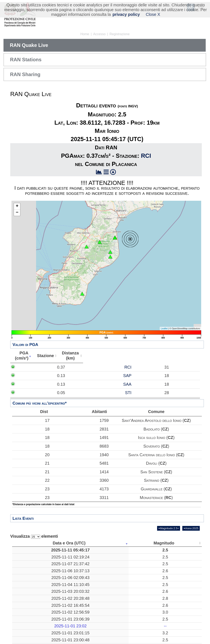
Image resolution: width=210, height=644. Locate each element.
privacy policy (126, 14)
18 (31, 429)
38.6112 (153, 550)
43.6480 (153, 592)
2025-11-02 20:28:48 (32, 608)
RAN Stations (26, 60)
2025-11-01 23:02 (32, 636)
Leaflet (164, 328)
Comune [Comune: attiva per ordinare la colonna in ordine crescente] (188, 356)
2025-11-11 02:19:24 (32, 557)
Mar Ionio (97, 550)
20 (31, 455)
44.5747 (153, 615)
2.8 (65, 608)
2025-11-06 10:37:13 (32, 576)
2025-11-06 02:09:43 (32, 583)
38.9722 (153, 622)
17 (31, 420)
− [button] (17, 213)
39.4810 (153, 602)
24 (175, 583)
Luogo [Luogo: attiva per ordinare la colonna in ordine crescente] (95, 543)
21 (31, 463)
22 (31, 480)
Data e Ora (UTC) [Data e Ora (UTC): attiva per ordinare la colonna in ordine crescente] (31, 543)
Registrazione (120, 34)
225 (128, 622)
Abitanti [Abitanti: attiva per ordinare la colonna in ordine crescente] (165, 356)
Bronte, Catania (97, 583)
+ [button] (17, 206)
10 (128, 592)
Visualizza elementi (34, 536)
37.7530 (153, 583)
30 (128, 576)
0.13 (49, 388)
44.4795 (153, 629)
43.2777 (153, 576)
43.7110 (153, 608)
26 (175, 602)
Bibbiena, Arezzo (97, 608)
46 (175, 566)
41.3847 (153, 566)
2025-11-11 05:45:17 (32, 550)
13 (175, 576)
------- (97, 636)
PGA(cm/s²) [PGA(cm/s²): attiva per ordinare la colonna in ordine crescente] (43, 356)
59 (175, 608)
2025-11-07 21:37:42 (32, 566)
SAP (102, 388)
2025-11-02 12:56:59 (32, 622)
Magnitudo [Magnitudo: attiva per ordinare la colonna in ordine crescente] (64, 543)
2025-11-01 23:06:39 (32, 629)
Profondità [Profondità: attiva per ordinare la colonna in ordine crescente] (127, 543)
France (97, 615)
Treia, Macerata (97, 576)
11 (128, 615)
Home (85, 34)
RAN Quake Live (29, 45)
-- (65, 636)
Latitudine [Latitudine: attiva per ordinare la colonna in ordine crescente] (152, 543)
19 (128, 550)
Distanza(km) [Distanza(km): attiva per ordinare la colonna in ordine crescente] (128, 356)
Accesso (99, 34)
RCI (146, 156)
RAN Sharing (25, 74)
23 (31, 489)
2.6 (65, 576)
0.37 (49, 370)
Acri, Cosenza (97, 602)
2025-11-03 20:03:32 (32, 602)
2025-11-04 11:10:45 (32, 592)
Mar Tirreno (97, 557)
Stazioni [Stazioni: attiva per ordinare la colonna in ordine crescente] (174, 543)
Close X (153, 14)
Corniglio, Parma (97, 629)
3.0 (65, 622)
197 (128, 557)
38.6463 (153, 557)
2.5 (65, 550)
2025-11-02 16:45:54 (32, 615)
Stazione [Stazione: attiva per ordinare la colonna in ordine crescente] (91, 356)
